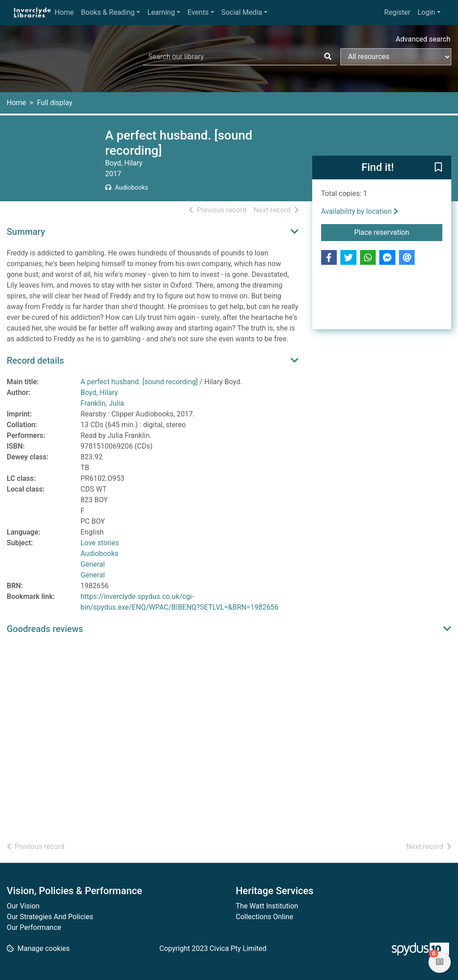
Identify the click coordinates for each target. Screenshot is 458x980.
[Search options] (396, 57)
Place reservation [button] (398, 232)
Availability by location (360, 211)
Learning (161, 12)
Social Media (242, 12)
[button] (438, 168)
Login (426, 12)
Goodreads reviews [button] (45, 629)
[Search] (328, 57)
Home (64, 12)
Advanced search (423, 39)
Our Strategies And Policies (50, 917)
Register (397, 12)
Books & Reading (108, 12)
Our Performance (34, 927)
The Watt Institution (267, 906)
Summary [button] (26, 232)
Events (198, 12)
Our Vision (23, 906)
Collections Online (264, 917)
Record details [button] (35, 361)
